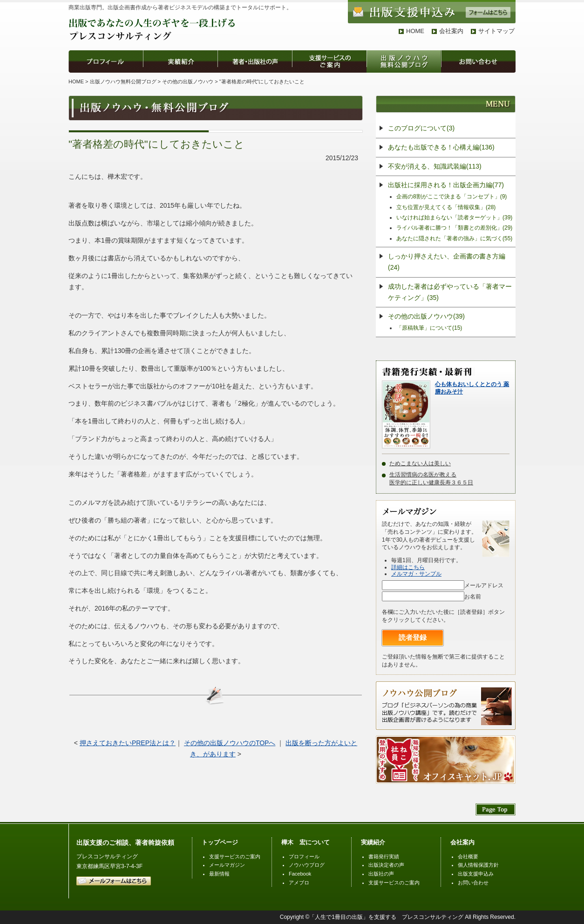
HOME (415, 31)
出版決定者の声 (386, 865)
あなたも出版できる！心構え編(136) (441, 147)
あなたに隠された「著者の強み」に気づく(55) (454, 238)
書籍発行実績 (384, 856)
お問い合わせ (473, 883)
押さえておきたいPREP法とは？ (128, 743)
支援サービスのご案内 (235, 856)
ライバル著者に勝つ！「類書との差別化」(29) (454, 228)
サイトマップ (496, 31)
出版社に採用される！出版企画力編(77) (446, 185)
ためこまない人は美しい (420, 463)
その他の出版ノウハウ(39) (426, 316)
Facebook (300, 874)
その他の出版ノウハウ (188, 82)
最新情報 (219, 874)
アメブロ (299, 883)
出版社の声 (381, 874)
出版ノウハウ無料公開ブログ (123, 82)
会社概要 (468, 856)
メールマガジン (227, 865)
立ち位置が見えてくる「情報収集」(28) (446, 207)
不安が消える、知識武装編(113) (435, 166)
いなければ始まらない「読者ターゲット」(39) (454, 217)
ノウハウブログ (307, 865)
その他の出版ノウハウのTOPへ (230, 743)
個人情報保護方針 (478, 865)
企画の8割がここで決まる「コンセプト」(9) (452, 197)
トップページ (220, 842)
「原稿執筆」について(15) (429, 328)
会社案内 (451, 31)
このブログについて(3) (421, 128)
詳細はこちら (408, 567)
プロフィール (304, 856)
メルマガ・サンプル (416, 574)
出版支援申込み (476, 874)
